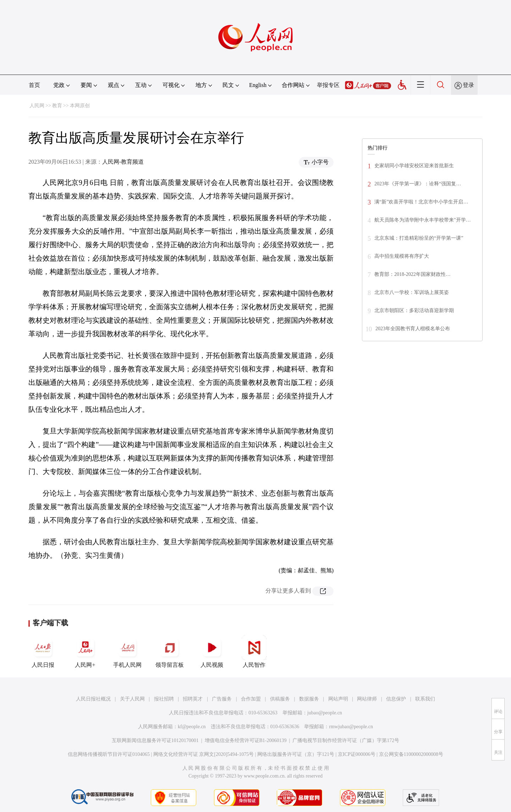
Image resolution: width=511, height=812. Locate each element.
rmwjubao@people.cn (351, 727)
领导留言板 (170, 652)
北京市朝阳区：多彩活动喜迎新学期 (414, 310)
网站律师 (367, 699)
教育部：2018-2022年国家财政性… (413, 274)
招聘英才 (193, 699)
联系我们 (425, 699)
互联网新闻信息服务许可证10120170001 (155, 740)
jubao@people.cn (325, 713)
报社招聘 (164, 699)
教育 (57, 106)
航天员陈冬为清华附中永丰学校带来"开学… (423, 220)
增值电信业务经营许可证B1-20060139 (246, 740)
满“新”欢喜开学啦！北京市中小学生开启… (421, 202)
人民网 (37, 106)
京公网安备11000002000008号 (411, 754)
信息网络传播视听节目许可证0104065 (109, 754)
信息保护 (396, 699)
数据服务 (309, 699)
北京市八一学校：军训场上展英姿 (412, 292)
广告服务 (222, 699)
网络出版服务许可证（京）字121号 (296, 754)
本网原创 (80, 106)
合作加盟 (251, 699)
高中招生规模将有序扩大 (402, 256)
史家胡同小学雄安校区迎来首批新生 (414, 166)
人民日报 (43, 652)
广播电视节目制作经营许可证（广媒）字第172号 (346, 740)
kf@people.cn (192, 727)
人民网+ (85, 652)
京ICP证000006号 (357, 754)
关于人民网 (132, 699)
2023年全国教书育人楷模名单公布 (413, 329)
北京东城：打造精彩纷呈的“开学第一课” (419, 238)
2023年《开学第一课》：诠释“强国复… (418, 184)
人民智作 (254, 652)
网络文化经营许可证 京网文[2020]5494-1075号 (204, 754)
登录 (468, 85)
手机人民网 (127, 652)
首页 (34, 85)
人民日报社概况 (93, 699)
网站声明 (338, 699)
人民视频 (212, 652)
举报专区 (328, 85)
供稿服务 (280, 699)
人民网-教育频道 (123, 162)
